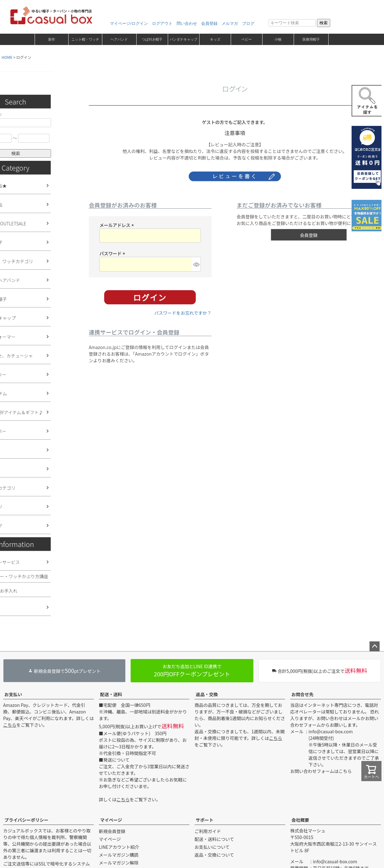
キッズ (215, 39)
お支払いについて (212, 847)
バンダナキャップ (184, 39)
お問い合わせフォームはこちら (321, 771)
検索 (324, 23)
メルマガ (230, 23)
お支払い (13, 694)
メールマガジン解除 (119, 863)
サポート (205, 820)
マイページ (111, 820)
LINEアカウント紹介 (119, 847)
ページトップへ (375, 646)
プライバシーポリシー (26, 820)
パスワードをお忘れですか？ (183, 313)
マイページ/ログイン (129, 23)
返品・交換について (214, 855)
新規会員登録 (112, 831)
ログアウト (162, 23)
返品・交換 (207, 694)
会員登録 (209, 23)
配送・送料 (111, 694)
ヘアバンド (119, 39)
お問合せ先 (302, 694)
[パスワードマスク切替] (196, 264)
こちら (10, 725)
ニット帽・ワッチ (85, 39)
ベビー (247, 39)
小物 (278, 39)
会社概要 (300, 820)
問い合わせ (187, 23)
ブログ (248, 23)
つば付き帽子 (152, 39)
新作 (52, 39)
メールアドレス (118, 225)
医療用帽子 (311, 39)
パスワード (113, 253)
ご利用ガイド (208, 831)
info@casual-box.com (331, 731)
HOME (7, 57)
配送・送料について (214, 839)
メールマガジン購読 (119, 855)
